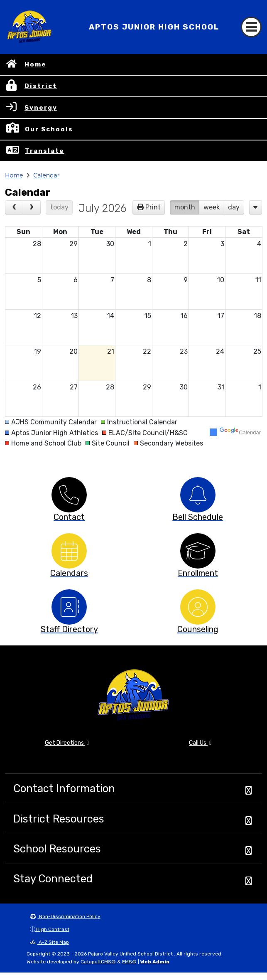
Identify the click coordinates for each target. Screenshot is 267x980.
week (212, 207)
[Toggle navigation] (251, 27)
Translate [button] (45, 151)
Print (153, 207)
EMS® (129, 962)
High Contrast (53, 929)
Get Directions (67, 743)
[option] (69, 495)
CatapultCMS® (98, 962)
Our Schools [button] (49, 129)
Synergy (41, 108)
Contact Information (64, 788)
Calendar (46, 175)
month (185, 207)
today (59, 207)
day (234, 207)
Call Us (200, 743)
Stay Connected (53, 879)
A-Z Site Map (49, 942)
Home (36, 64)
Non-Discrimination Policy (65, 916)
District (41, 86)
